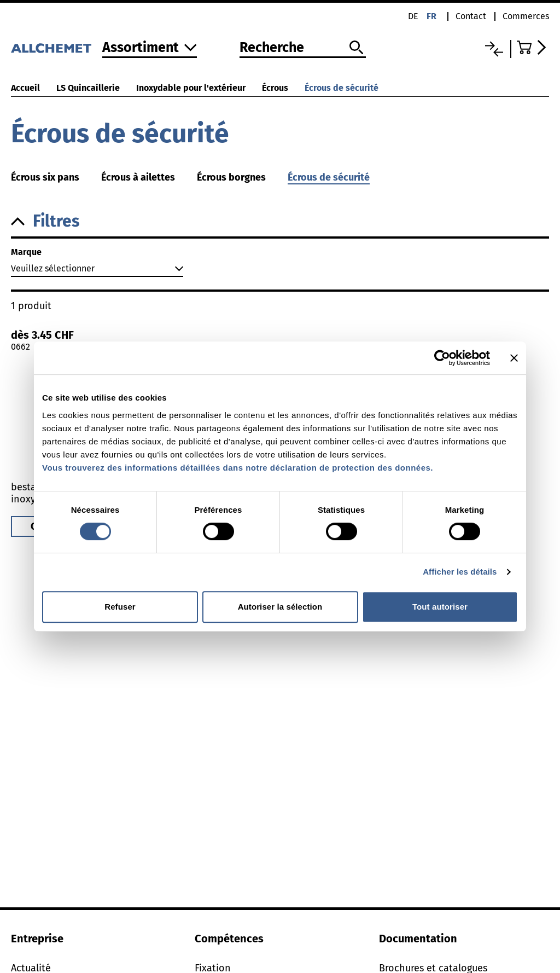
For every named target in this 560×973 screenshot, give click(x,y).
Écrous (275, 88)
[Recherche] (303, 48)
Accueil (25, 88)
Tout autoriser (440, 607)
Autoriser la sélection (280, 607)
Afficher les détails (460, 572)
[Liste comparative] (494, 49)
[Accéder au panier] (533, 47)
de (413, 16)
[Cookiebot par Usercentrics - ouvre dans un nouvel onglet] (442, 358)
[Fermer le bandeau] (514, 358)
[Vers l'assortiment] (150, 48)
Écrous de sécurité (342, 88)
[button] (280, 221)
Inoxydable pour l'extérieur (191, 88)
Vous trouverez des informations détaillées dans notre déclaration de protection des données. (238, 468)
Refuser (120, 607)
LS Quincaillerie (88, 88)
